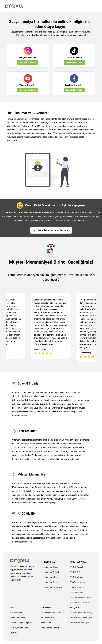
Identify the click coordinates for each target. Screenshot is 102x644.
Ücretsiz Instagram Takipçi (81, 613)
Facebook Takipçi (78, 592)
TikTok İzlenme (77, 577)
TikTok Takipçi (77, 567)
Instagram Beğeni (51, 572)
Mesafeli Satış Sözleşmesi (21, 623)
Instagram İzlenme (52, 577)
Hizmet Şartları (16, 613)
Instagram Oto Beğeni (53, 587)
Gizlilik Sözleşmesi (18, 618)
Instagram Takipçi (51, 567)
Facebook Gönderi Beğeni (81, 597)
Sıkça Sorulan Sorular (50, 628)
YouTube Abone (77, 587)
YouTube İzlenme (78, 582)
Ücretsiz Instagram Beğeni (81, 618)
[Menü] (96, 6)
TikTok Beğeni (77, 572)
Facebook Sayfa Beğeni (81, 602)
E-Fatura (13, 633)
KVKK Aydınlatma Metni (20, 628)
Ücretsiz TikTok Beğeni (79, 623)
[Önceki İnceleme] (10, 327)
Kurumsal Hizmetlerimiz (51, 613)
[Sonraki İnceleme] (92, 327)
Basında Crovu (47, 623)
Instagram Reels (51, 582)
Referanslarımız (47, 618)
